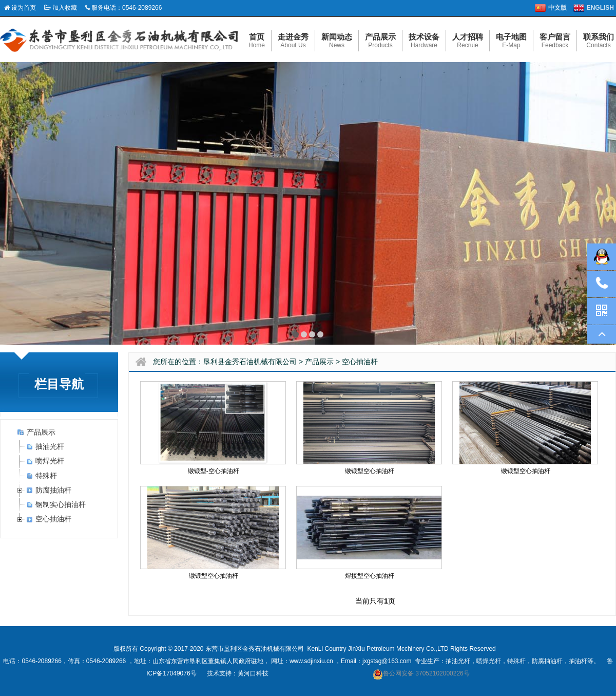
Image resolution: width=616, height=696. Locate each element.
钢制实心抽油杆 (61, 504)
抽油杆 (578, 661)
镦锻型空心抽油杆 (370, 471)
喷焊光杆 (50, 461)
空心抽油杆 (53, 519)
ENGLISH (600, 8)
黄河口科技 (253, 673)
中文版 (557, 8)
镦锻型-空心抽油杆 (214, 471)
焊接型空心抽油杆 (370, 576)
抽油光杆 (50, 446)
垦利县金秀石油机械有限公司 (250, 362)
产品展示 (41, 432)
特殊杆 (46, 476)
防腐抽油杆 (53, 490)
